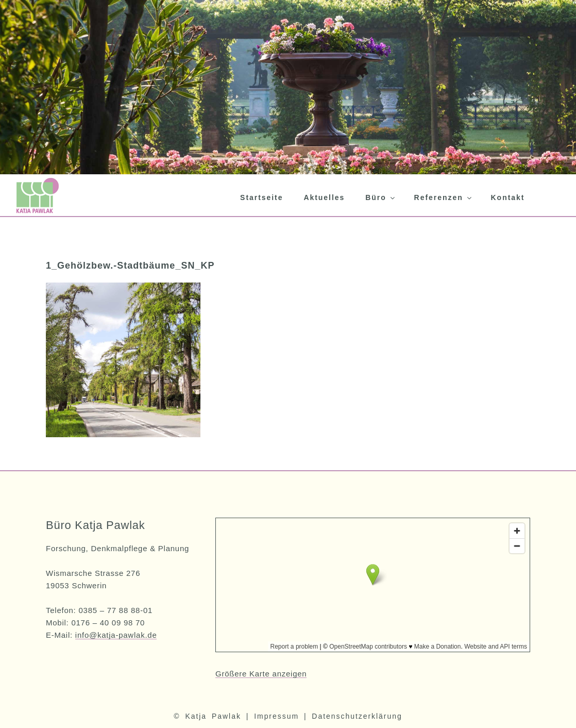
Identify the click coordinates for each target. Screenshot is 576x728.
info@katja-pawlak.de (116, 635)
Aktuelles (324, 197)
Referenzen (444, 197)
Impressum (276, 716)
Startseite (261, 197)
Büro (381, 197)
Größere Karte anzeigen (261, 674)
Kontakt (508, 197)
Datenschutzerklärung (357, 716)
